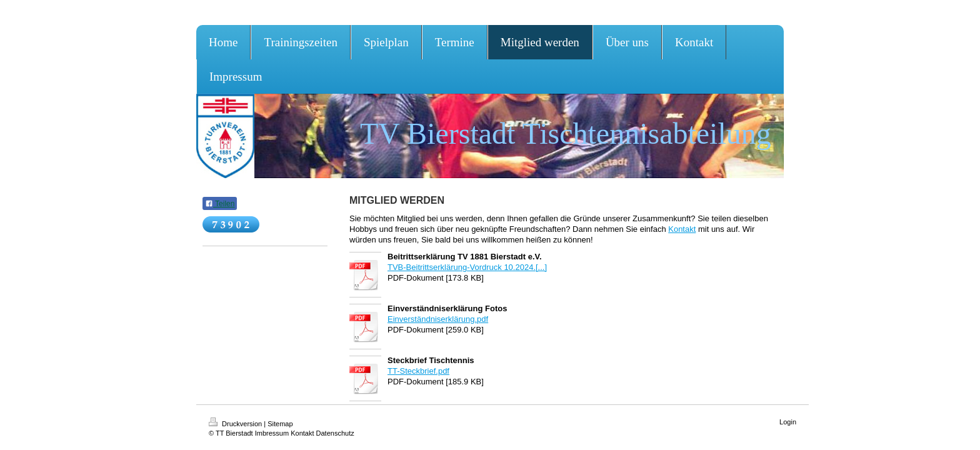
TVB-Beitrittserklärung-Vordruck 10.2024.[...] (467, 267)
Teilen (220, 204)
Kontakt (682, 229)
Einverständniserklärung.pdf (438, 319)
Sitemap (280, 424)
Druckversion (236, 424)
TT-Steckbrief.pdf (418, 371)
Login (788, 422)
